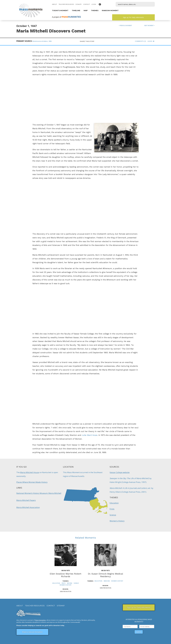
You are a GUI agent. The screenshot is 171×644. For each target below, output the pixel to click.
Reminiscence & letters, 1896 (42, 41)
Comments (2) (140, 41)
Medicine (107, 581)
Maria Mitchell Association (28, 507)
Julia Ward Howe (90, 435)
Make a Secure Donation (32, 632)
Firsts (112, 509)
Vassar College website (120, 472)
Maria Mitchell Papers (26, 500)
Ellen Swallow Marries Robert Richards (66, 575)
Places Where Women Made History (32, 482)
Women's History (117, 521)
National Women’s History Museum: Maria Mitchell (39, 493)
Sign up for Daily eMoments (133, 17)
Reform (70, 583)
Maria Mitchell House (30, 472)
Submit (139, 632)
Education (114, 503)
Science (113, 515)
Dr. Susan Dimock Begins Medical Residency (105, 575)
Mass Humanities (40, 620)
